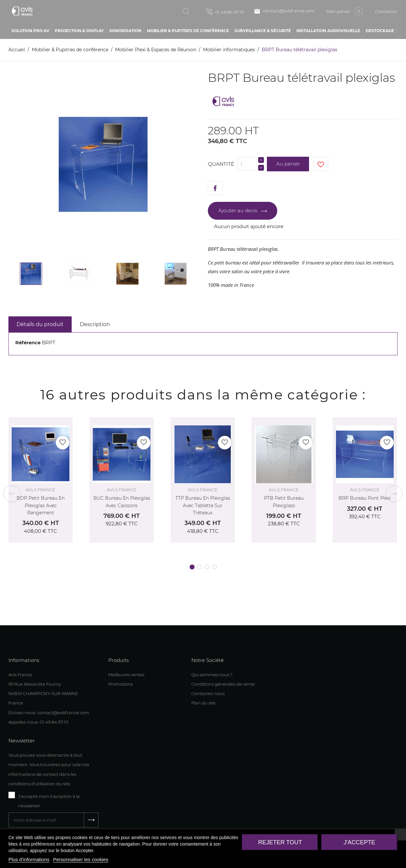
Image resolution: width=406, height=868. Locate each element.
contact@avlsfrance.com (284, 11)
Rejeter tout (280, 842)
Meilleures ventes (126, 675)
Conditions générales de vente (223, 684)
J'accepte (359, 842)
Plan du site (203, 703)
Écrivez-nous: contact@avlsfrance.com (49, 713)
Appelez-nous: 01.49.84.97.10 (38, 722)
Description (95, 324)
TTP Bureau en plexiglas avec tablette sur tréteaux (203, 505)
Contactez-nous (208, 693)
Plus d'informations (29, 859)
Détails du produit (40, 324)
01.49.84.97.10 (225, 11)
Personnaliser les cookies (81, 859)
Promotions (120, 684)
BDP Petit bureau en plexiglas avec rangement (41, 505)
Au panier (288, 164)
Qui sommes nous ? (212, 675)
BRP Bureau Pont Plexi (365, 498)
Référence (28, 342)
